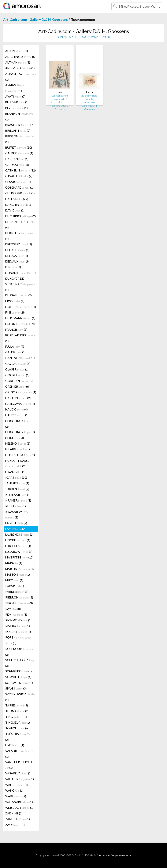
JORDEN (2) (17, 489)
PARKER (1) (17, 592)
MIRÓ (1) (14, 580)
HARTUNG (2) (18, 398)
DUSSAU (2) (18, 295)
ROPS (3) (18, 640)
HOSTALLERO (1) (20, 455)
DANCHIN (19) (18, 205)
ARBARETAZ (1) (21, 77)
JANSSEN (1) (17, 483)
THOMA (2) (17, 711)
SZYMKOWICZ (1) (20, 697)
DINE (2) (13, 267)
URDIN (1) (15, 745)
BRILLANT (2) (18, 131)
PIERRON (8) (19, 597)
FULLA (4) (15, 346)
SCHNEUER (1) (18, 671)
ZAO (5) (15, 825)
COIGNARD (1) (19, 187)
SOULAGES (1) (19, 683)
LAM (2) (15, 529)
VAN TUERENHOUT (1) (19, 765)
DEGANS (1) (17, 250)
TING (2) (16, 717)
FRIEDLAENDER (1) (20, 338)
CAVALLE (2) (19, 176)
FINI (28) (15, 312)
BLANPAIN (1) (19, 116)
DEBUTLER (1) (19, 236)
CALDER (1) (19, 153)
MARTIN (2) (20, 569)
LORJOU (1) (18, 546)
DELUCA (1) (17, 256)
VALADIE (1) (20, 754)
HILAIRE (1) (18, 449)
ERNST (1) (15, 301)
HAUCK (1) (17, 415)
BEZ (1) (16, 108)
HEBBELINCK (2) (19, 424)
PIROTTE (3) (19, 603)
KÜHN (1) (16, 506)
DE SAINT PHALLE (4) (20, 225)
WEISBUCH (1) (19, 808)
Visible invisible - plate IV (89, 97)
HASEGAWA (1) (20, 404)
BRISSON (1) (19, 139)
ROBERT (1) (18, 632)
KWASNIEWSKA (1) (16, 515)
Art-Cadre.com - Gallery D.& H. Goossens (36, 19)
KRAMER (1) (18, 500)
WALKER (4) (17, 785)
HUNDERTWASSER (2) (18, 463)
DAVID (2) (15, 210)
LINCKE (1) (18, 540)
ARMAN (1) (15, 88)
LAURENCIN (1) (19, 534)
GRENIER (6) (17, 386)
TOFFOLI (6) (17, 728)
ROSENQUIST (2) (19, 652)
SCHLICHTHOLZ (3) (19, 663)
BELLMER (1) (17, 102)
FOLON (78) (20, 324)
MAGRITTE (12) (19, 557)
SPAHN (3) (16, 688)
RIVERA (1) (18, 626)
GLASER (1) (17, 369)
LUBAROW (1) (19, 552)
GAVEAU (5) (18, 364)
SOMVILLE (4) (18, 677)
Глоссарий (103, 855)
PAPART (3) (16, 586)
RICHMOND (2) (18, 620)
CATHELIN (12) (21, 170)
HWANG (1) (15, 472)
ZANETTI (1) (18, 819)
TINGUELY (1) (18, 722)
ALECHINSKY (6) (20, 57)
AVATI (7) (15, 96)
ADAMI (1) (17, 51)
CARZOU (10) (17, 165)
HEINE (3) (15, 438)
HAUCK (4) (16, 409)
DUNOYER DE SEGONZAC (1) (20, 284)
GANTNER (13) (20, 358)
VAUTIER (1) (20, 779)
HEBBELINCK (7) (20, 432)
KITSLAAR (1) (18, 495)
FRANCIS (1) (16, 330)
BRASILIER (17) (19, 125)
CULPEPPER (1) (20, 193)
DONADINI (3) (21, 273)
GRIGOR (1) (21, 392)
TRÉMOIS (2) (19, 737)
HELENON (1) (18, 443)
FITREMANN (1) (20, 318)
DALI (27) (17, 199)
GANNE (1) (15, 352)
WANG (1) (14, 790)
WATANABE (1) (19, 802)
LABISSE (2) (16, 523)
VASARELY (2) (18, 773)
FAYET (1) (21, 307)
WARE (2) (16, 796)
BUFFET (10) (19, 147)
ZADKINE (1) (14, 813)
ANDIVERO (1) (20, 68)
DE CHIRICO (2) (21, 216)
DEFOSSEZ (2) (19, 244)
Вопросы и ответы (121, 855)
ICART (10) (16, 478)
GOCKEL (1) (17, 375)
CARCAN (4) (17, 159)
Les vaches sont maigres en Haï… (60, 97)
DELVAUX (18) (17, 261)
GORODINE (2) (19, 381)
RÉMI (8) (16, 614)
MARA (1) (14, 563)
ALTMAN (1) (18, 62)
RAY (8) (13, 609)
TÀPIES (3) (17, 705)
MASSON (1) (18, 574)
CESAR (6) (18, 182)
